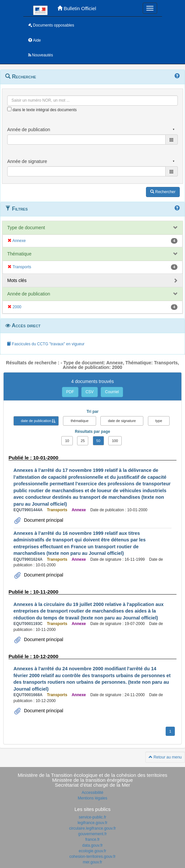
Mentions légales (92, 798)
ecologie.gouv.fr (92, 851)
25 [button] (83, 441)
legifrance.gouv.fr (92, 823)
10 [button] (67, 441)
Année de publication (29, 294)
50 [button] (98, 441)
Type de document (26, 228)
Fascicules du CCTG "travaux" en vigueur (46, 344)
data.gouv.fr (92, 845)
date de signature (122, 421)
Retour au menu (165, 757)
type (159, 421)
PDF (70, 392)
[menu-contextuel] (9, 109)
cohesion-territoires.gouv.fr (92, 857)
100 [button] (115, 441)
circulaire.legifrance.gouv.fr (93, 828)
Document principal (43, 520)
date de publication (36, 421)
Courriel (112, 392)
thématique (79, 421)
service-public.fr (92, 817)
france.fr (92, 839)
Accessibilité (92, 793)
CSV (90, 392)
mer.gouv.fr (92, 862)
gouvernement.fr (92, 834)
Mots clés (17, 280)
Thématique (19, 254)
